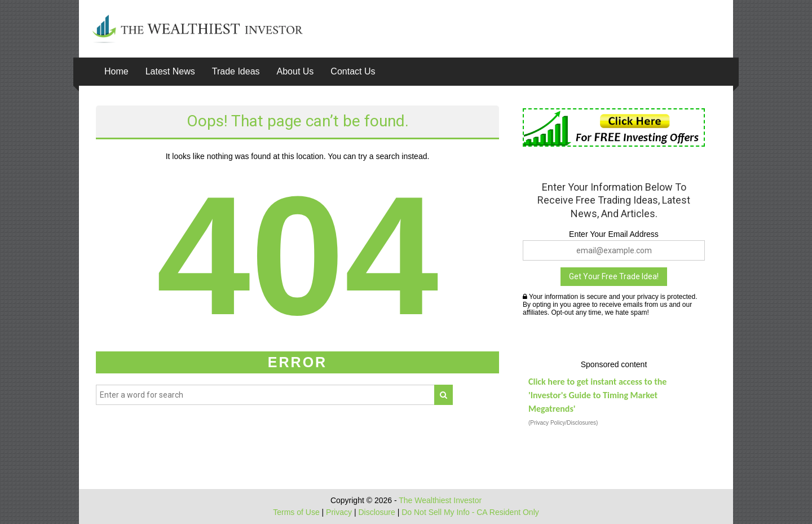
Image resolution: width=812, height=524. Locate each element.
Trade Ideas (236, 71)
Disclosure (376, 512)
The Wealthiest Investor (440, 500)
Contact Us (353, 71)
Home (116, 71)
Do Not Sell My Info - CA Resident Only (470, 512)
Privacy (339, 512)
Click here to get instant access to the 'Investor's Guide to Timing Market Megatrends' (597, 395)
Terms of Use (296, 512)
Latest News (170, 71)
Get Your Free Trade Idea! (614, 276)
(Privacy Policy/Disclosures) (563, 423)
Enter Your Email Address (614, 234)
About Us (295, 71)
